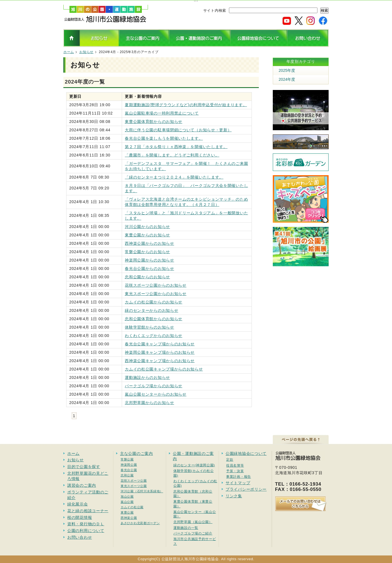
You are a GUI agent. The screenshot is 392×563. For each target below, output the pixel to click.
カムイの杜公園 (132, 507)
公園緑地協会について (246, 453)
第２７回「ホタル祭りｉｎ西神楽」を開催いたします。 (176, 147)
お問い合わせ (80, 537)
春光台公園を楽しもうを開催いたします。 (164, 138)
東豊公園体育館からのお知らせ (154, 122)
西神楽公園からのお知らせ (149, 243)
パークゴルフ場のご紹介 (193, 533)
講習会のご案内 (82, 485)
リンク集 (234, 496)
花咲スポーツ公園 (134, 481)
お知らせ (86, 52)
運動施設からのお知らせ (147, 377)
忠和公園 (127, 475)
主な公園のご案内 (137, 453)
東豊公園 (127, 512)
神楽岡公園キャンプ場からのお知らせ (160, 352)
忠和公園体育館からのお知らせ (154, 319)
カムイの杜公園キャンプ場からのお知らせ (164, 369)
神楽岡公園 (129, 465)
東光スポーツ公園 (134, 486)
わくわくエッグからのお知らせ (154, 336)
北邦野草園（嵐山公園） (193, 522)
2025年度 (287, 70)
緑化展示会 (78, 504)
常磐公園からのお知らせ (147, 252)
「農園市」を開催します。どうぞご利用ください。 (172, 155)
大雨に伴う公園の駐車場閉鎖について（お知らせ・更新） (178, 130)
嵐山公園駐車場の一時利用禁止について (162, 113)
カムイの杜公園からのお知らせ (154, 302)
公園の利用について (86, 531)
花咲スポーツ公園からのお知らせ (156, 285)
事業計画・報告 (239, 477)
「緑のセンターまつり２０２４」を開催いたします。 (174, 177)
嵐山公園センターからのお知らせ (156, 394)
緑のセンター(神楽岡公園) (194, 465)
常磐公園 (127, 459)
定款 (230, 459)
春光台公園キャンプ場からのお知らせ (160, 344)
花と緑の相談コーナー (88, 511)
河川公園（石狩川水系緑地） (142, 491)
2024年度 (287, 79)
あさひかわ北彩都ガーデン (140, 523)
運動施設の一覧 (186, 528)
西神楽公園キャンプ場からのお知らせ (160, 361)
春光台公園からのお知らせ (149, 269)
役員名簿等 (235, 465)
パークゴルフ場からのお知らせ (154, 386)
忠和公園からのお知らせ (147, 277)
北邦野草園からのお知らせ (149, 403)
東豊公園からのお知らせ (147, 235)
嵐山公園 (127, 502)
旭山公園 (127, 497)
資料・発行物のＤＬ (86, 524)
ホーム (69, 52)
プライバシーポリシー (246, 489)
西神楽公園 (129, 518)
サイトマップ (238, 483)
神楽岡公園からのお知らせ (149, 260)
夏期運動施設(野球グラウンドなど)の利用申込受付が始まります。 (186, 105)
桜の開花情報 (80, 517)
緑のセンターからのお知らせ (151, 310)
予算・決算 (235, 471)
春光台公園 (129, 470)
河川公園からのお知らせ (147, 227)
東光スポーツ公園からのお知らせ (156, 294)
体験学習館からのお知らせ (149, 327)
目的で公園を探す (84, 467)
